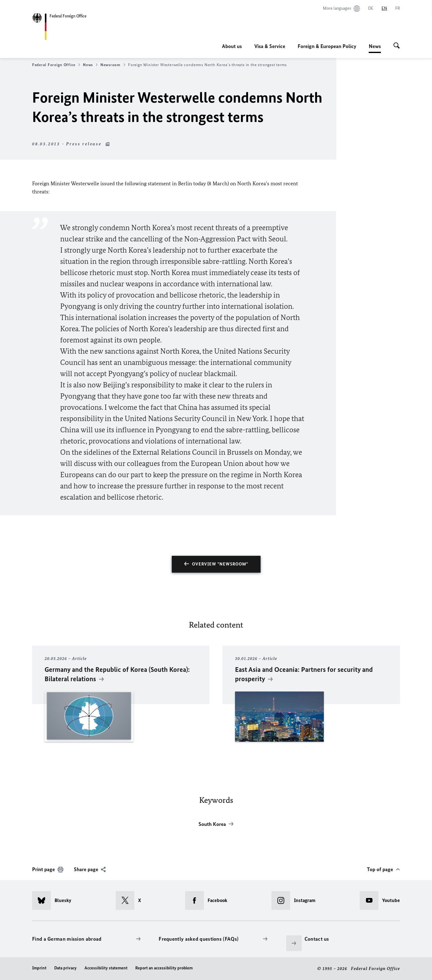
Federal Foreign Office (56, 65)
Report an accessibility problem (164, 968)
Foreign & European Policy (327, 46)
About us (232, 46)
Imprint (39, 968)
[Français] (398, 8)
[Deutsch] (371, 8)
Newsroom (113, 65)
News (375, 46)
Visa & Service (270, 46)
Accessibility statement (106, 968)
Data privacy (65, 968)
